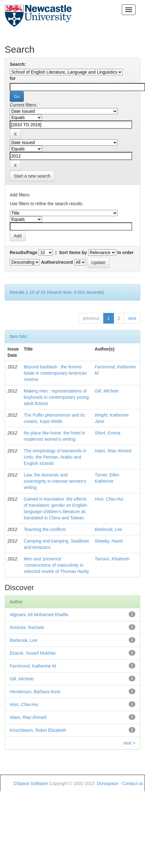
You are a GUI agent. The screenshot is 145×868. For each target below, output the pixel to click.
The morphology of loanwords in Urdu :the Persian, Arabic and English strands (55, 457)
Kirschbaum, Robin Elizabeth (38, 730)
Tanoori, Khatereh (112, 559)
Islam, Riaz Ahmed (113, 451)
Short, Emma (108, 433)
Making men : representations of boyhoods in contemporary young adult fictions (56, 397)
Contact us (133, 783)
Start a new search (32, 176)
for (13, 78)
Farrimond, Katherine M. (33, 666)
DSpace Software (31, 783)
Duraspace (108, 783)
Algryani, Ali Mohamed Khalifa (39, 615)
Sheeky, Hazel (109, 541)
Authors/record (57, 262)
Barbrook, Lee (109, 529)
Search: (18, 64)
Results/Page (24, 252)
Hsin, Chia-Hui (109, 499)
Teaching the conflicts (45, 529)
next (132, 318)
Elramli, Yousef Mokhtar (33, 653)
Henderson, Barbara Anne (35, 692)
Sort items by (73, 252)
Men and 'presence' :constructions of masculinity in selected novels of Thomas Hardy (56, 565)
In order (126, 252)
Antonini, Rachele (27, 627)
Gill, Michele (107, 391)
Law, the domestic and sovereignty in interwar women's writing (55, 481)
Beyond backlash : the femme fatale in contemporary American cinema (55, 373)
